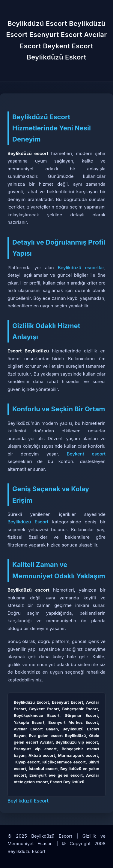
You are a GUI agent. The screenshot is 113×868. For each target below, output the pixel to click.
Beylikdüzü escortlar (81, 268)
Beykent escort (86, 454)
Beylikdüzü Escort (28, 522)
